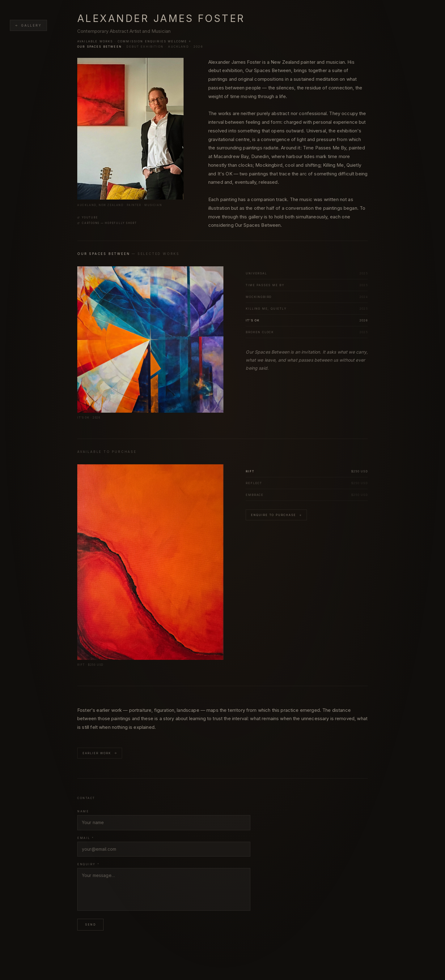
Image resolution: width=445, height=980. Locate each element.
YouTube (87, 217)
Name (83, 811)
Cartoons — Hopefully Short (107, 223)
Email (86, 838)
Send (90, 924)
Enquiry (89, 864)
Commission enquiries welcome (154, 41)
